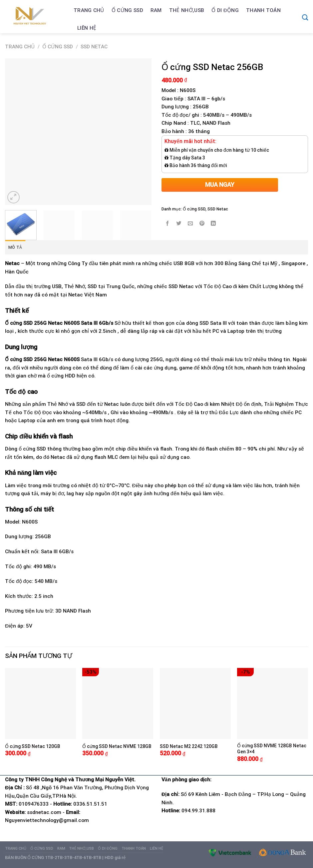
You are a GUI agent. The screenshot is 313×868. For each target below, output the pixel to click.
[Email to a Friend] (190, 224)
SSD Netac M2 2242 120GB (189, 746)
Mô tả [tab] (15, 247)
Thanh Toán (263, 10)
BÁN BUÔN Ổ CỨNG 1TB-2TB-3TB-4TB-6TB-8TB (53, 857)
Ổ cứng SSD (127, 10)
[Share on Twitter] (179, 224)
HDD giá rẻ (115, 857)
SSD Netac (94, 47)
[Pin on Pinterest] (202, 224)
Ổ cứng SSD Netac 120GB (33, 746)
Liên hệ (87, 28)
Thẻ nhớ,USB (187, 10)
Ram (156, 10)
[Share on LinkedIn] (213, 224)
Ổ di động (225, 10)
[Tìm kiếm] (305, 17)
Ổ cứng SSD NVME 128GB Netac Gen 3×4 (272, 749)
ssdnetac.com (44, 812)
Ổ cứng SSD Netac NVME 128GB (117, 746)
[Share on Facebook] (167, 224)
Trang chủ (89, 10)
